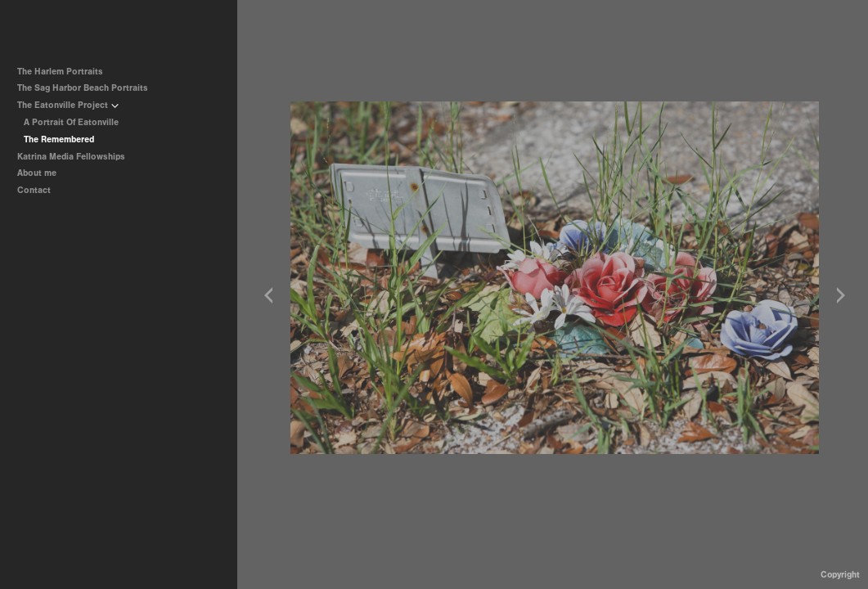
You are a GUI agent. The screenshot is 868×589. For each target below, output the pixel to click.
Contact (34, 190)
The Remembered (59, 139)
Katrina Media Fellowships (71, 157)
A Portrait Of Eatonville (71, 122)
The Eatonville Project (68, 105)
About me (37, 173)
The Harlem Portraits (60, 72)
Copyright (840, 575)
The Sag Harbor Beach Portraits (83, 88)
